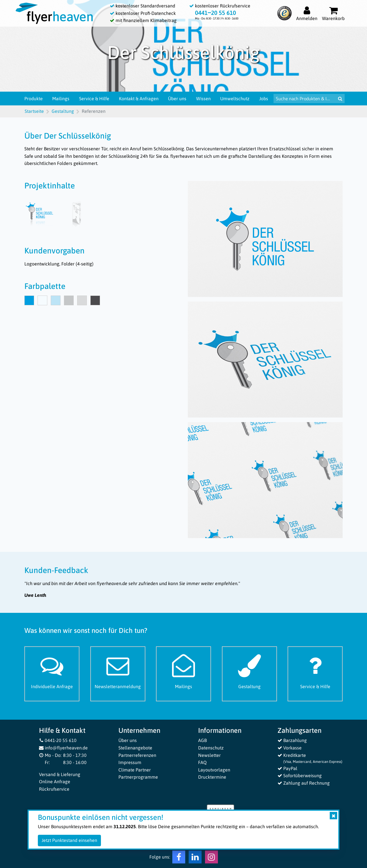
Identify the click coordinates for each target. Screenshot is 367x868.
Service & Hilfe (94, 99)
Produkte (34, 99)
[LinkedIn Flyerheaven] (195, 858)
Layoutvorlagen (214, 770)
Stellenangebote (135, 748)
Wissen (203, 99)
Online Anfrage (55, 782)
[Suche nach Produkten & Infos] (305, 99)
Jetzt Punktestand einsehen (69, 840)
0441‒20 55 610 (215, 13)
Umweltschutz (235, 99)
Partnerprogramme (138, 777)
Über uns (177, 99)
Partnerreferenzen (137, 755)
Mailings (61, 99)
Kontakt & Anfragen (139, 99)
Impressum (130, 762)
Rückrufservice (54, 789)
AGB (202, 740)
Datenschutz (211, 748)
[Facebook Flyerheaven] (179, 858)
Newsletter (209, 755)
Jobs (264, 99)
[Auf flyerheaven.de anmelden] (307, 13)
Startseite (34, 111)
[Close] (333, 816)
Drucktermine (212, 777)
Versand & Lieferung (60, 774)
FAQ (202, 762)
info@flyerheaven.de (64, 748)
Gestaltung (63, 111)
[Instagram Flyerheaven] (211, 858)
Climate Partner (135, 770)
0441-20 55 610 (58, 740)
